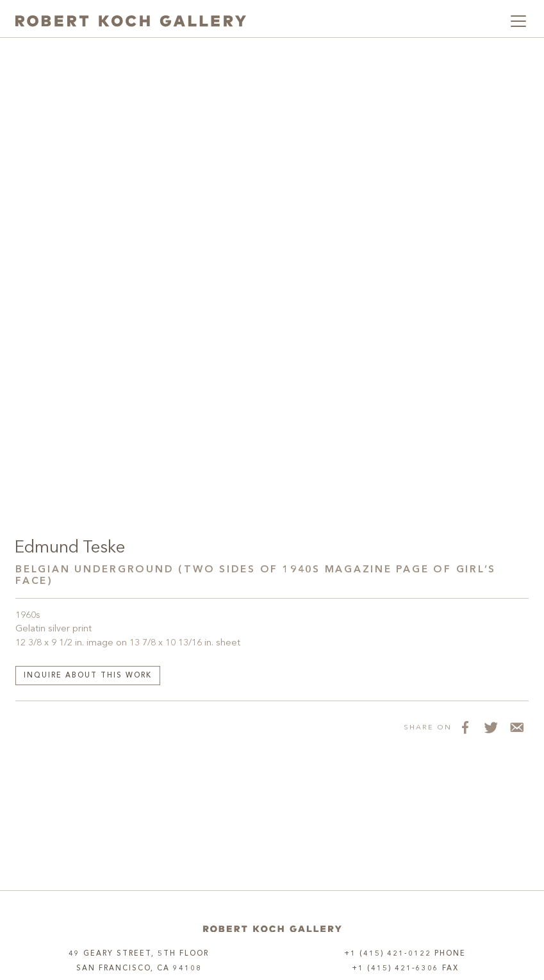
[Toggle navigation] (518, 21)
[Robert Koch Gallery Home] (131, 21)
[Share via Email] (516, 727)
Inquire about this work (88, 676)
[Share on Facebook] (465, 727)
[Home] (272, 929)
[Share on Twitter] (490, 727)
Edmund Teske (70, 548)
